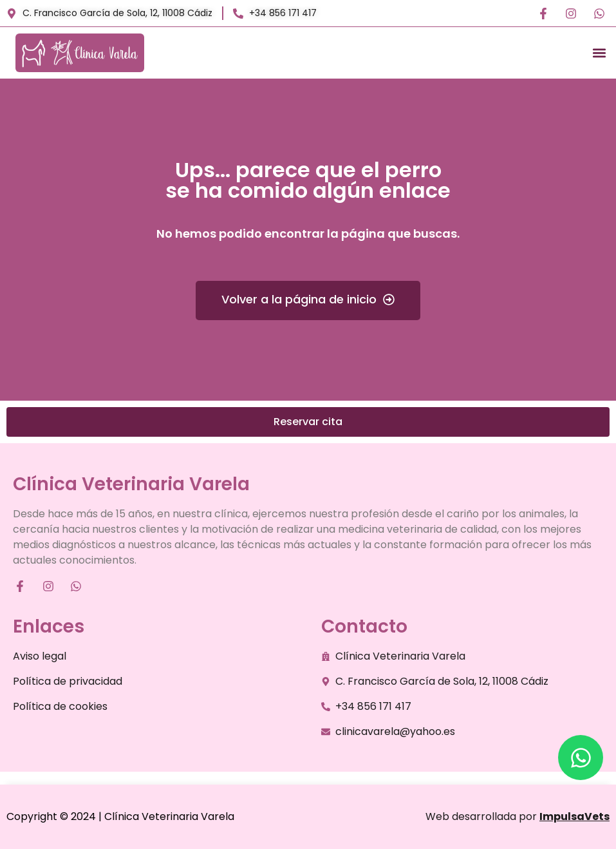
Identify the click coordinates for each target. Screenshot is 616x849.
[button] (599, 53)
